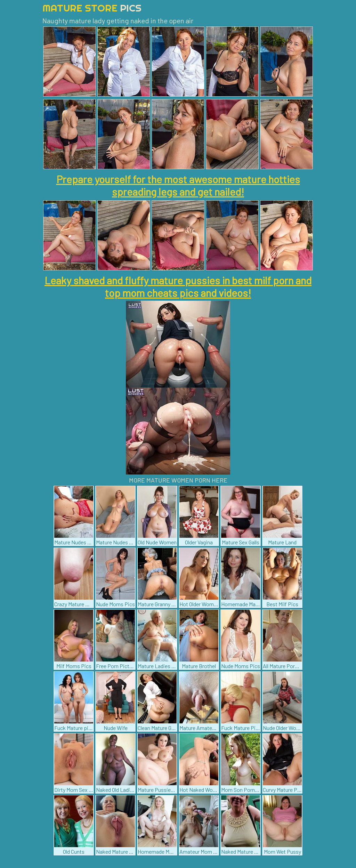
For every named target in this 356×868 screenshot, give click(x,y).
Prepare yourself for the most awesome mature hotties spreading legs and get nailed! (178, 185)
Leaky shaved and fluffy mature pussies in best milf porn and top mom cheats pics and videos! (178, 286)
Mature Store (92, 8)
